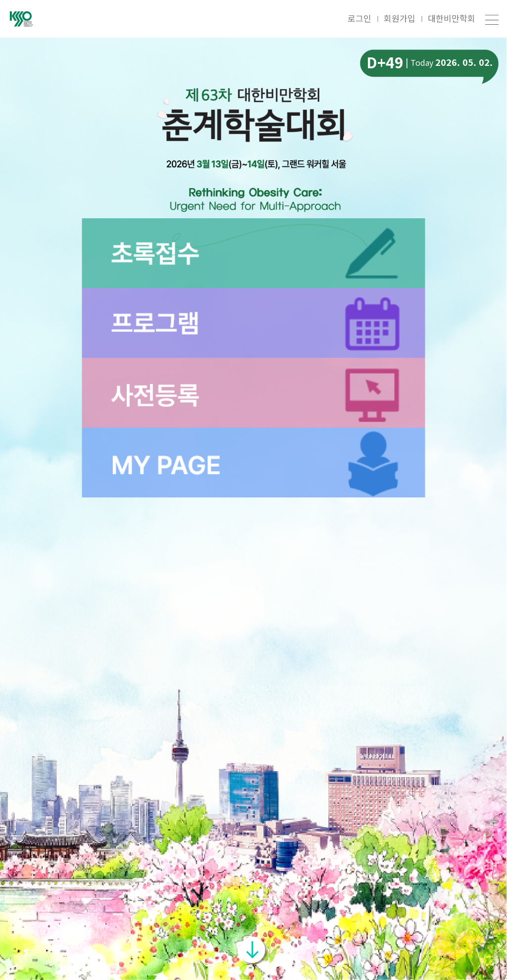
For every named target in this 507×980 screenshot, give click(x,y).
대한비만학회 (452, 18)
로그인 (359, 18)
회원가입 (400, 18)
